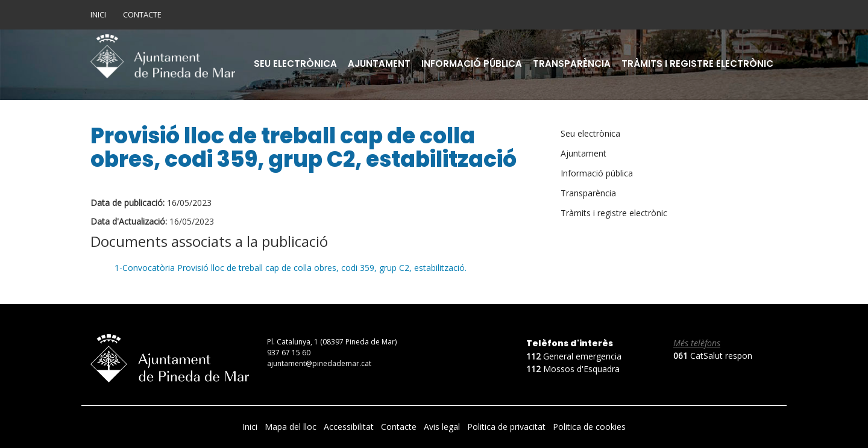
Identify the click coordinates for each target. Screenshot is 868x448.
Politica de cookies (589, 427)
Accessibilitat (350, 427)
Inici (98, 14)
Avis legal (443, 427)
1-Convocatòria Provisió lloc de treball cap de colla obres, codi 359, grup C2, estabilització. (291, 268)
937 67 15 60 (289, 353)
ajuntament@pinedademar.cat (319, 363)
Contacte (142, 14)
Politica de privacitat (508, 427)
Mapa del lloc (292, 427)
